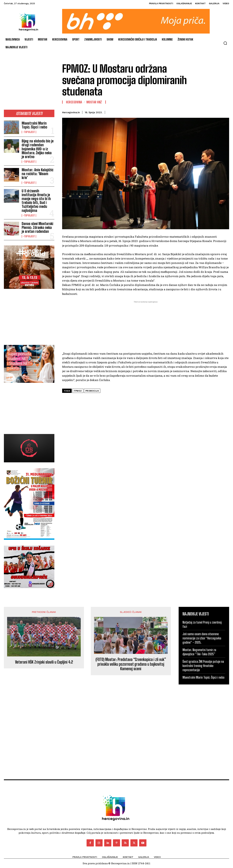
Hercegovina (74, 102)
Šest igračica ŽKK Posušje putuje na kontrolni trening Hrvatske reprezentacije (203, 666)
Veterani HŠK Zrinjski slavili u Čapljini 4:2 (44, 662)
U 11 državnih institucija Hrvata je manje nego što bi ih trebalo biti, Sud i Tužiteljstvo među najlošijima (36, 201)
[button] (225, 43)
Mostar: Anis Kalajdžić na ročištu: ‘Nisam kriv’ (38, 174)
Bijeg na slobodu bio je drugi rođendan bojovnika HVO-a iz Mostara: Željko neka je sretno (38, 149)
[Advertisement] (29, 85)
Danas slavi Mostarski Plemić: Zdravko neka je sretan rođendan (37, 228)
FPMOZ (78, 391)
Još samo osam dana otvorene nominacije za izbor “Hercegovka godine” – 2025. (202, 638)
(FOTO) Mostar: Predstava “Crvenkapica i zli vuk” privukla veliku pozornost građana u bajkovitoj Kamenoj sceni (131, 664)
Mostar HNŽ (94, 102)
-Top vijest (29, 132)
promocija (92, 391)
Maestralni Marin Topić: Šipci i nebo (34, 125)
